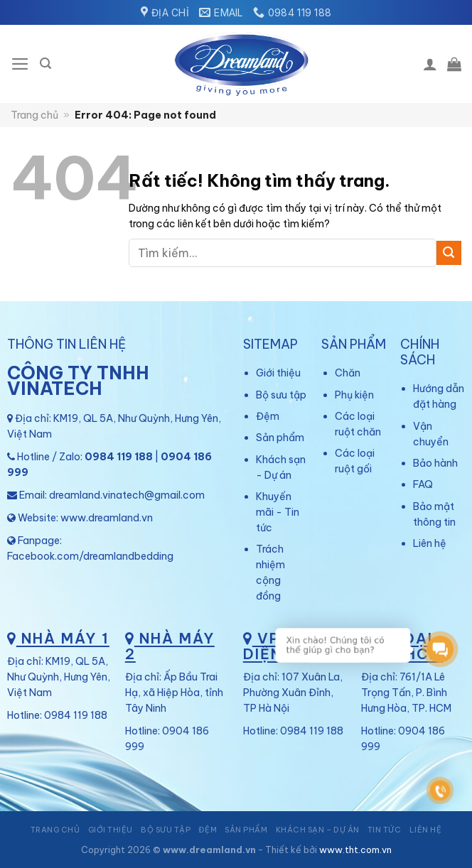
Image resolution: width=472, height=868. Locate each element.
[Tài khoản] (430, 64)
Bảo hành (435, 463)
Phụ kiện (354, 395)
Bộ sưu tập (281, 395)
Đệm (268, 416)
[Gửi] (449, 253)
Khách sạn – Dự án (318, 830)
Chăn (348, 373)
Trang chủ (34, 115)
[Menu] (20, 64)
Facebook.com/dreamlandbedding (90, 556)
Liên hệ (430, 543)
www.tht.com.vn (355, 850)
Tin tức (385, 830)
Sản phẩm (280, 438)
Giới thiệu (278, 373)
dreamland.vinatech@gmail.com (127, 495)
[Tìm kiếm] (45, 64)
